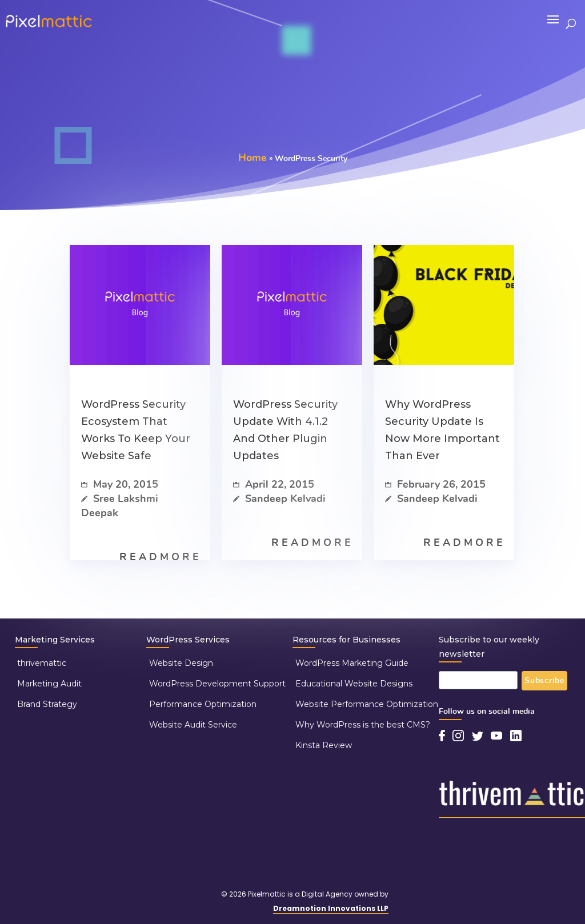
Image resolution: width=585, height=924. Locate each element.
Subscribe (544, 681)
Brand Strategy (47, 704)
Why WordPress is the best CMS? (363, 725)
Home (253, 158)
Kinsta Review (324, 745)
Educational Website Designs (354, 684)
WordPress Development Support (217, 684)
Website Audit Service (193, 725)
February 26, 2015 (435, 485)
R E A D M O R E (159, 557)
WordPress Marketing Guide (352, 663)
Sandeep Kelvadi (279, 499)
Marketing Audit (49, 684)
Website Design (181, 663)
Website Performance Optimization (367, 704)
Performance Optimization (203, 704)
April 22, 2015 (274, 485)
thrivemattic (42, 663)
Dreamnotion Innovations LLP (331, 908)
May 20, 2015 (120, 485)
